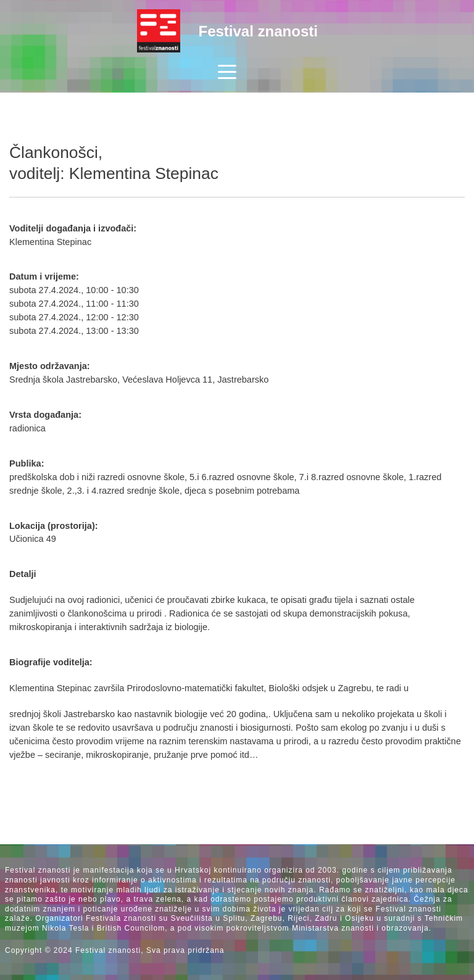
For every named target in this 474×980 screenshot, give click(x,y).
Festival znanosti (258, 31)
